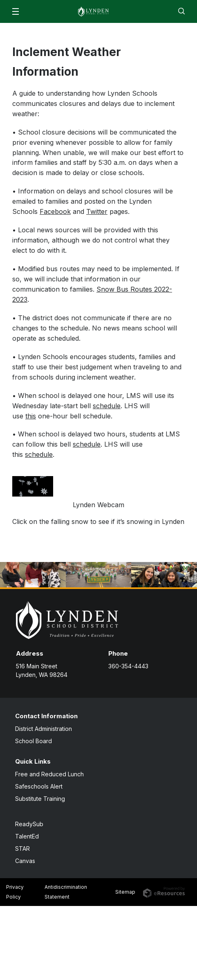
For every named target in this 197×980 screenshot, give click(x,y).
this (31, 416)
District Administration (44, 729)
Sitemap (125, 892)
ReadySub (29, 824)
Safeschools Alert (39, 786)
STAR (22, 849)
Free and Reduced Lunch (49, 774)
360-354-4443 (128, 666)
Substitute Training (40, 799)
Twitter (97, 211)
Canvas (25, 861)
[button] (16, 11)
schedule (107, 406)
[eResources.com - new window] (164, 892)
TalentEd (27, 836)
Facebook (55, 211)
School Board (34, 741)
